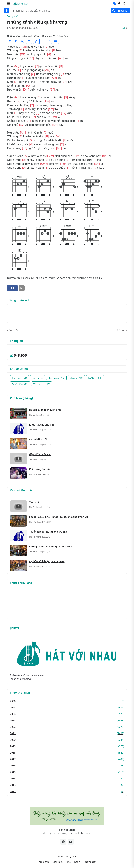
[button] (8, 4)
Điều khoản (74, 862)
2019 (67, 746)
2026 (67, 701)
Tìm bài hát (120, 11)
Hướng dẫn (90, 862)
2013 (67, 785)
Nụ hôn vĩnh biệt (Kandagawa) (47, 561)
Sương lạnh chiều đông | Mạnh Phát (51, 546)
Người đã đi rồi (38, 439)
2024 (67, 714)
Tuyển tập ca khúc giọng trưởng (48, 532)
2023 (67, 720)
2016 (67, 766)
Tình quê (34, 502)
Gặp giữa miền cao (40, 454)
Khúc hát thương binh (42, 425)
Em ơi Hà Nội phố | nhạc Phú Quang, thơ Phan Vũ (58, 517)
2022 (67, 727)
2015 (67, 772)
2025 (67, 707)
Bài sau (121, 330)
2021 (67, 733)
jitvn (75, 856)
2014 (67, 778)
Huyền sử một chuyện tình (45, 410)
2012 (67, 791)
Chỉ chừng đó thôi (40, 469)
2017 (67, 759)
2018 (67, 753)
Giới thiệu (58, 862)
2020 (67, 740)
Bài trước (14, 330)
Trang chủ (13, 16)
